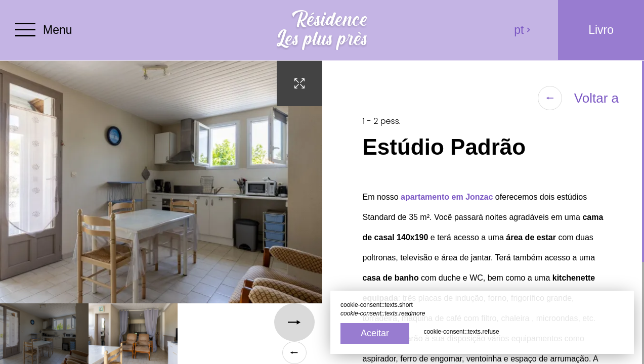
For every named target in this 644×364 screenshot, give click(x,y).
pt (523, 30)
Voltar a (578, 98)
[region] (483, 212)
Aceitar (375, 333)
